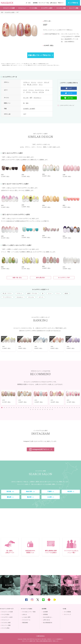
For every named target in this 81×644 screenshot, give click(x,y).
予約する (73, 3)
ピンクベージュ (39, 90)
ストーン (34, 82)
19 (45, 408)
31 (74, 408)
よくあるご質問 (26, 617)
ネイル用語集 (67, 612)
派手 (31, 98)
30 (72, 408)
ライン (41, 85)
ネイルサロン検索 (61, 8)
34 (30, 409)
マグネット (27, 82)
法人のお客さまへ (48, 617)
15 (36, 408)
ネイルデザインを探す (47, 8)
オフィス (41, 297)
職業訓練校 (25, 623)
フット (58, 293)
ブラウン (28, 92)
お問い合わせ (53, 3)
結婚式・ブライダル (32, 293)
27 (65, 408)
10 (24, 408)
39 (43, 409)
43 (52, 409)
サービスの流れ (33, 8)
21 (50, 408)
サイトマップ (42, 3)
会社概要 (45, 612)
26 (62, 408)
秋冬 (27, 103)
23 (55, 408)
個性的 (66, 293)
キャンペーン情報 (74, 8)
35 (33, 409)
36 (35, 409)
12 (28, 408)
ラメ (25, 85)
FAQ (48, 3)
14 (33, 408)
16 (38, 408)
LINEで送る (70, 98)
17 (41, 408)
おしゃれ (26, 98)
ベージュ (31, 90)
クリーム (35, 92)
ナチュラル (31, 297)
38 (40, 409)
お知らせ (25, 614)
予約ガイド (61, 3)
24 (57, 408)
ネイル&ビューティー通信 (29, 612)
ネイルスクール (26, 620)
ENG (29, 3)
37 (38, 409)
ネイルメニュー (22, 8)
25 (60, 408)
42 (50, 409)
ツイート (70, 93)
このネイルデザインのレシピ (67, 105)
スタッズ (47, 82)
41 (47, 409)
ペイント (40, 82)
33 (79, 408)
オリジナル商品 (5, 628)
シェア (70, 88)
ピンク (25, 90)
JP (27, 3)
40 (45, 409)
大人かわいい (37, 98)
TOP (77, 600)
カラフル (41, 92)
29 (70, 408)
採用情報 (35, 3)
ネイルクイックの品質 (9, 8)
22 (53, 408)
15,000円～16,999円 (29, 109)
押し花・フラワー (32, 85)
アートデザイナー (7, 297)
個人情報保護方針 (48, 623)
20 (48, 408)
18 (43, 408)
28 (67, 408)
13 (31, 408)
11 (26, 408)
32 (77, 408)
